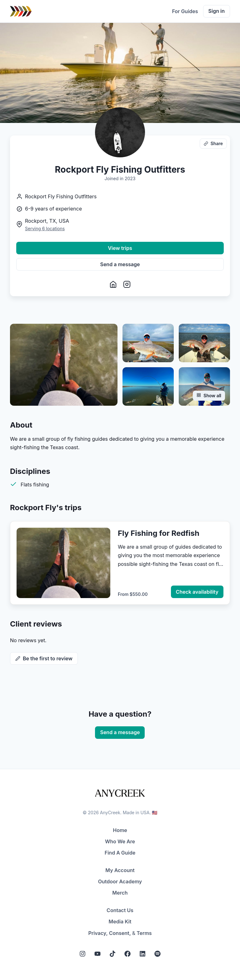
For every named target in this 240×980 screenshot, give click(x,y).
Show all (209, 396)
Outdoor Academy (120, 881)
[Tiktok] (112, 954)
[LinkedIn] (142, 954)
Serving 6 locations (45, 228)
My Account (120, 870)
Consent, (120, 933)
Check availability (197, 592)
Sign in (217, 11)
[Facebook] (127, 954)
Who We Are (120, 841)
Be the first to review (44, 658)
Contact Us (120, 910)
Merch (120, 893)
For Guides (185, 11)
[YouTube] (97, 954)
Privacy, (98, 933)
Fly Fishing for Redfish (159, 533)
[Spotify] (157, 954)
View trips (120, 248)
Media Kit (120, 922)
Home (120, 830)
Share (213, 143)
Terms (144, 933)
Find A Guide (120, 853)
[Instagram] (82, 954)
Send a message (120, 264)
